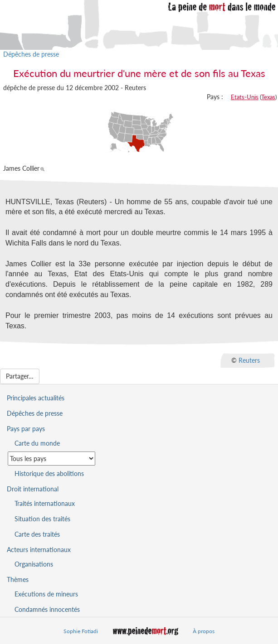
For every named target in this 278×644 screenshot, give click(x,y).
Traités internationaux (45, 503)
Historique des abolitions (49, 473)
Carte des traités (37, 534)
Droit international (33, 489)
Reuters (249, 360)
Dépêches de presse (31, 54)
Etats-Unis (245, 97)
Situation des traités (42, 519)
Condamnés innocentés (47, 609)
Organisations (34, 564)
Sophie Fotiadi (81, 631)
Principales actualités (36, 398)
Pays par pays (26, 429)
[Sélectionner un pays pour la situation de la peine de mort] (51, 459)
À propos (204, 631)
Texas (268, 97)
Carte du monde (37, 443)
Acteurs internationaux (39, 550)
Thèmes (18, 579)
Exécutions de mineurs (46, 594)
